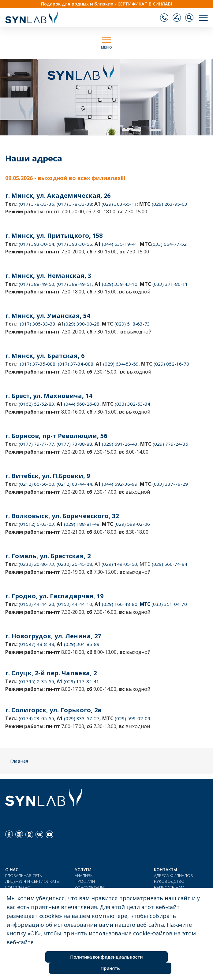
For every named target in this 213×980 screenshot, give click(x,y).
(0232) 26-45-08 (74, 564)
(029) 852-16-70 (171, 364)
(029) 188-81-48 (82, 524)
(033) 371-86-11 (170, 284)
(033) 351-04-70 (169, 604)
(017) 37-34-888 (76, 364)
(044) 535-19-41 (120, 244)
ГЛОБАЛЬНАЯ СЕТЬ (24, 875)
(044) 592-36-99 (120, 484)
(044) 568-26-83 (82, 404)
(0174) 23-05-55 (36, 718)
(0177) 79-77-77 (36, 444)
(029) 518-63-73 (132, 324)
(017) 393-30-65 (74, 244)
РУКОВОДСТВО (169, 881)
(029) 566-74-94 (170, 564)
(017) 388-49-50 (36, 284)
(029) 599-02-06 (132, 524)
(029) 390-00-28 (82, 324)
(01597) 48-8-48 (36, 644)
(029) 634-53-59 (120, 364)
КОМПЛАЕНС (18, 887)
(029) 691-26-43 (120, 444)
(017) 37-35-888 (38, 364)
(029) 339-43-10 (120, 284)
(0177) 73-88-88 (74, 444)
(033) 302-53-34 (133, 404)
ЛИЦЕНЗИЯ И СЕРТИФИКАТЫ (33, 881)
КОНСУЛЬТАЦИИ (91, 887)
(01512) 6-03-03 (36, 524)
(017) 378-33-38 (74, 204)
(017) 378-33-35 (36, 204)
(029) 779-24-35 (170, 444)
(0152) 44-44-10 (74, 604)
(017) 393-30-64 (36, 244)
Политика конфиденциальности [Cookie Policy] (106, 957)
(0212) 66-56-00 (36, 484)
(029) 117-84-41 (81, 681)
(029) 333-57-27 (82, 718)
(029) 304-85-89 (82, 644)
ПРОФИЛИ (85, 881)
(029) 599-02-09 (133, 718)
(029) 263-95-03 (170, 204)
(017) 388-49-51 (74, 284)
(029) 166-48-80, (126, 604)
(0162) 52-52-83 (36, 404)
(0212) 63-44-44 (74, 484)
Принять (110, 968)
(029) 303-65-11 (119, 204)
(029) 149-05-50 (119, 564)
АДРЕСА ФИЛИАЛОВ (174, 875)
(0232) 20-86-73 (36, 564)
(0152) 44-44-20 (36, 604)
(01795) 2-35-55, (41, 681)
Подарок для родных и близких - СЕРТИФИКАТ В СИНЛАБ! (106, 4)
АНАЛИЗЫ (84, 875)
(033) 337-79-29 (170, 484)
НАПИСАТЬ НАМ (169, 887)
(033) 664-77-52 (169, 244)
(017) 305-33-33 (38, 324)
